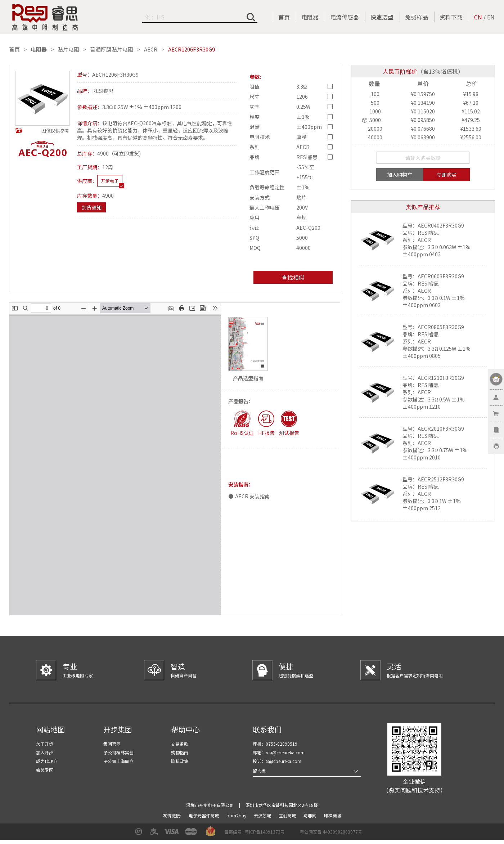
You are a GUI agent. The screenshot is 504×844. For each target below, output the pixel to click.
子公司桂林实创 (118, 752)
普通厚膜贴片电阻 (112, 49)
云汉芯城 (263, 815)
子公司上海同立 (118, 761)
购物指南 (180, 752)
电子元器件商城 (204, 815)
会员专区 (45, 770)
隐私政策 (180, 761)
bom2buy (237, 815)
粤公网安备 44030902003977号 (331, 832)
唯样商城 (333, 815)
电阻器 (310, 17)
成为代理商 (47, 761)
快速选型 (382, 17)
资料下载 (451, 17)
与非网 (310, 815)
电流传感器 (345, 17)
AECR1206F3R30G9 (192, 49)
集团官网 (112, 744)
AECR (151, 49)
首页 (284, 17)
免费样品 (417, 17)
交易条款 (180, 744)
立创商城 (288, 815)
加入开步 (45, 752)
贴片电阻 (68, 49)
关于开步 (45, 744)
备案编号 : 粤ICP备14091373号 (255, 832)
